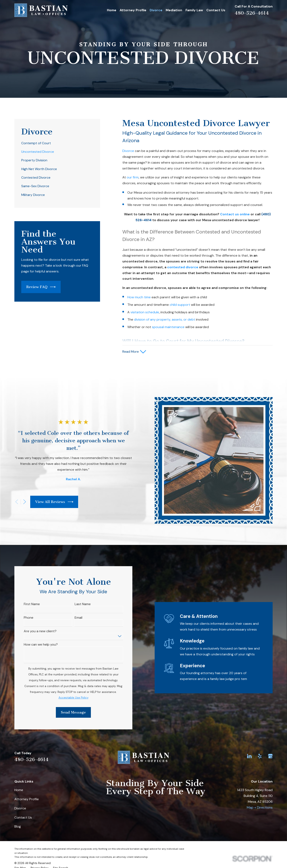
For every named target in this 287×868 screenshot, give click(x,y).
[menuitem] (57, 143)
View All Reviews (48, 502)
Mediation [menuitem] (174, 10)
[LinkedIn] (249, 756)
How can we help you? (34, 644)
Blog (18, 826)
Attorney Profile (27, 799)
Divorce (128, 151)
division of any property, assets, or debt (165, 319)
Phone (22, 618)
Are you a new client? (34, 631)
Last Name (76, 604)
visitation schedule (145, 312)
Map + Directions (260, 807)
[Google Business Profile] (270, 756)
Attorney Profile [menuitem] (133, 10)
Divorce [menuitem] (156, 10)
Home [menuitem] (112, 10)
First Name (25, 604)
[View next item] (18, 502)
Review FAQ (41, 287)
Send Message (67, 712)
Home (19, 790)
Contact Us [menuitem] (216, 10)
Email (72, 618)
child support (180, 305)
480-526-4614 (252, 13)
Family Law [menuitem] (194, 10)
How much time (139, 297)
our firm (133, 177)
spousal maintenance (168, 327)
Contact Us (23, 817)
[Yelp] (260, 756)
